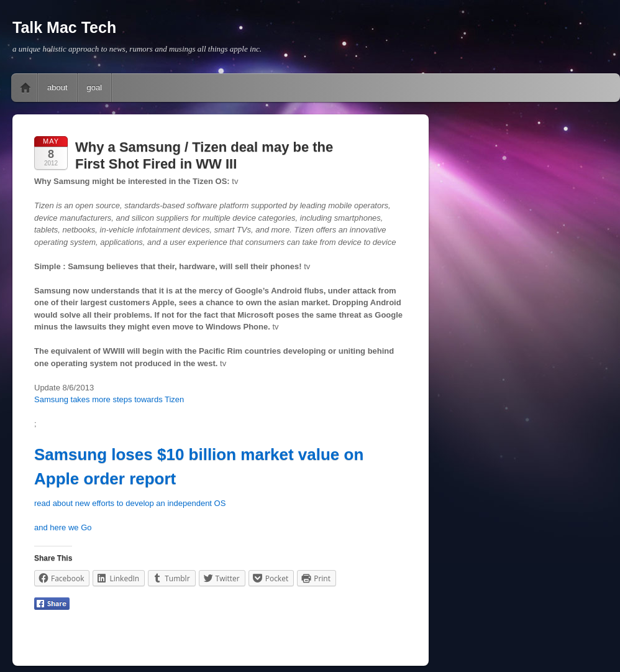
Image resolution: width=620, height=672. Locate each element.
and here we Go (63, 527)
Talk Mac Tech (64, 27)
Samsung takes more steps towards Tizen (109, 399)
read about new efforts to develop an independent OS (130, 503)
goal (95, 87)
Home (25, 88)
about (57, 87)
